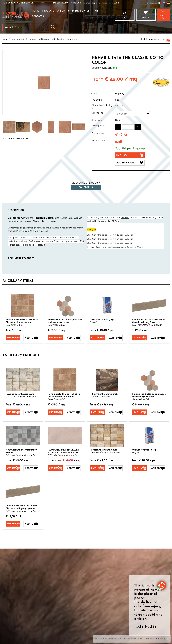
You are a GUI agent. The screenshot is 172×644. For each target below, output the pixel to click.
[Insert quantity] (128, 127)
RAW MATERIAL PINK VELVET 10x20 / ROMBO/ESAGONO (63, 451)
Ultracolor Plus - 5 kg (102, 319)
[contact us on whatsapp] (162, 585)
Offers (61, 11)
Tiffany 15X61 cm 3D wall (104, 394)
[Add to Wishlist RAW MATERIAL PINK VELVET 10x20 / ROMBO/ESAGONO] (73, 468)
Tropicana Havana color (103, 450)
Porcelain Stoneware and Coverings (33, 39)
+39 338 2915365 (77, 3)
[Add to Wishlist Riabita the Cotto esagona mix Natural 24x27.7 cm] (73, 338)
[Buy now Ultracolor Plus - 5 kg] (97, 338)
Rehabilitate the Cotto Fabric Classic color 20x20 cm (22, 321)
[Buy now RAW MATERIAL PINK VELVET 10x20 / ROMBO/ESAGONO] (55, 468)
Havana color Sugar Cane (20, 394)
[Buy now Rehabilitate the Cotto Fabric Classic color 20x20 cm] (13, 338)
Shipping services (79, 11)
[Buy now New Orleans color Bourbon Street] (13, 468)
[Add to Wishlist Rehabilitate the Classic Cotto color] (130, 163)
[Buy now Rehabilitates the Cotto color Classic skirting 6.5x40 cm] (139, 338)
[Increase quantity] (138, 127)
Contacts (38, 16)
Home (36, 11)
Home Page (8, 39)
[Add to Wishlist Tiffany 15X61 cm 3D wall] (115, 412)
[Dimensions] (132, 114)
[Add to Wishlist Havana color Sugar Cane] (31, 412)
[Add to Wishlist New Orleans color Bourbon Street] (31, 468)
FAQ (96, 11)
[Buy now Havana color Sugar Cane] (13, 412)
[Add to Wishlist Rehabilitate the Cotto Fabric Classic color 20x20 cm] (31, 338)
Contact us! (86, 187)
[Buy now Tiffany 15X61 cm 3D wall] (97, 412)
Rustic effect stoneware (65, 39)
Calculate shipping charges (152, 39)
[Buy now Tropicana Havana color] (97, 468)
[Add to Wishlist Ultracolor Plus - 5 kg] (115, 338)
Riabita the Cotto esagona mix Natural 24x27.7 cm (65, 321)
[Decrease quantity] (118, 127)
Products (48, 11)
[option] (9, 127)
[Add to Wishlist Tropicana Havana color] (115, 468)
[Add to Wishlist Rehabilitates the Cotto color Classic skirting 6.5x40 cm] (157, 338)
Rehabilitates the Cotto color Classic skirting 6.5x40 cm (148, 321)
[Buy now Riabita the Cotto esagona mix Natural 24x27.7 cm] (55, 338)
